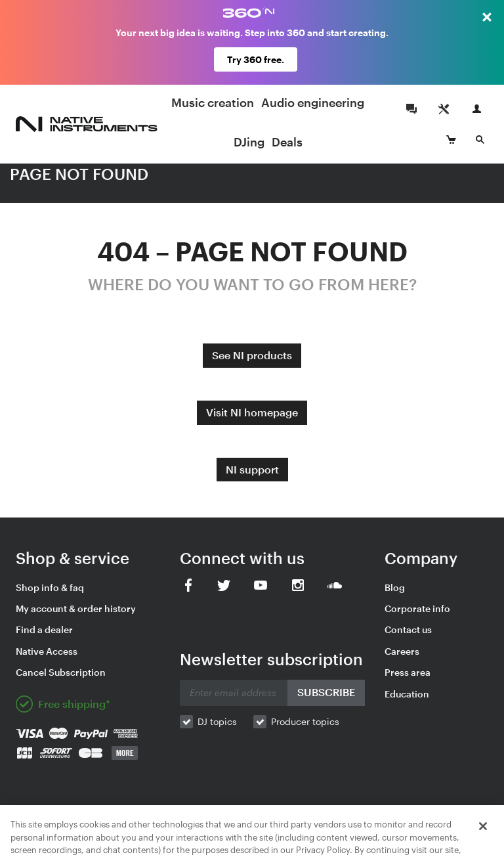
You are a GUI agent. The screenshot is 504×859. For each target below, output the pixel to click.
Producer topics (305, 721)
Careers (402, 651)
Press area (408, 672)
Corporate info (417, 608)
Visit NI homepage (252, 412)
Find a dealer (44, 629)
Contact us (408, 629)
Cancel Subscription (61, 672)
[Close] (483, 844)
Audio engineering (313, 102)
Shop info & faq (50, 587)
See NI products (252, 355)
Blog (395, 587)
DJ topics (217, 721)
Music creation (213, 102)
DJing (249, 142)
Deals (287, 142)
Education (407, 694)
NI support (252, 469)
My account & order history (76, 608)
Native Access (47, 651)
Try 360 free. (256, 59)
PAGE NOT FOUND (79, 174)
